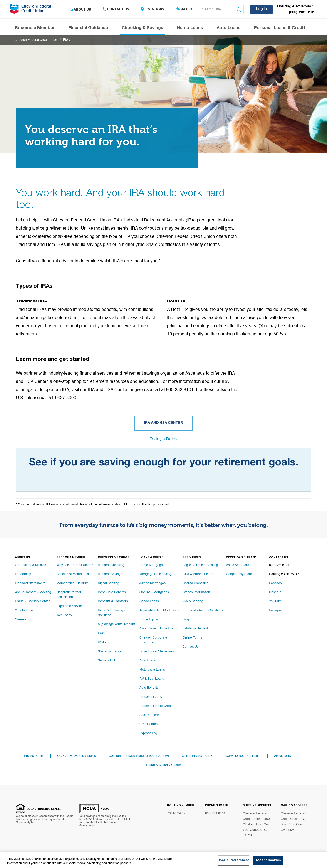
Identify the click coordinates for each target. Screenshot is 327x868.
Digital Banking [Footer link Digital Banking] (109, 583)
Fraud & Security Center (164, 765)
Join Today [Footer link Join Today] (64, 615)
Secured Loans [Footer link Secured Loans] (150, 715)
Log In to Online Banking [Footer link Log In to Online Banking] (200, 565)
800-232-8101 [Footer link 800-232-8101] (279, 565)
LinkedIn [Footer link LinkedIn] (275, 593)
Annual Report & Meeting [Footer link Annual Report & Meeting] (33, 593)
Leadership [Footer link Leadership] (23, 574)
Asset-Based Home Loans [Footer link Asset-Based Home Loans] (158, 629)
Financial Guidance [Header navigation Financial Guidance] (88, 28)
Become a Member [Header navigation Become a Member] (35, 28)
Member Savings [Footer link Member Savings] (110, 574)
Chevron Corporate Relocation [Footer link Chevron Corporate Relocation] (153, 640)
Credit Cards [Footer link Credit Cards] (149, 724)
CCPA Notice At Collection (243, 756)
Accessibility (283, 756)
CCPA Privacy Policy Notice (77, 756)
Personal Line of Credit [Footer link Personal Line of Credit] (156, 706)
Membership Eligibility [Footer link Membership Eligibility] (72, 583)
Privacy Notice (34, 756)
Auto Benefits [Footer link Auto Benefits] (149, 688)
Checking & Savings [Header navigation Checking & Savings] (142, 28)
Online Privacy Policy (197, 756)
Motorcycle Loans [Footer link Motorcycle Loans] (152, 670)
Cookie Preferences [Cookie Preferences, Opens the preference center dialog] (233, 860)
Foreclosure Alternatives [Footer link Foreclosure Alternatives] (157, 652)
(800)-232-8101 (302, 13)
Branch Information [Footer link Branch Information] (196, 593)
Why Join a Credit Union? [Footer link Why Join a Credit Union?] (75, 565)
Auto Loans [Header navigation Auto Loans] (229, 28)
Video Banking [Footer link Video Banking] (193, 602)
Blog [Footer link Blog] (186, 620)
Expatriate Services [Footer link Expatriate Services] (70, 606)
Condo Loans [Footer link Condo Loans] (149, 602)
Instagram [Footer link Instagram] (276, 611)
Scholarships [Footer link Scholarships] (24, 611)
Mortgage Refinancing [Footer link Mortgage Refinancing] (155, 574)
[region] (163, 860)
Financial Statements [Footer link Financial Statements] (30, 583)
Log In (261, 9)
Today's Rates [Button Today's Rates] (164, 439)
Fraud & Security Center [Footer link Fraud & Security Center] (32, 602)
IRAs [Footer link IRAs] (101, 633)
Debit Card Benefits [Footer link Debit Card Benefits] (112, 593)
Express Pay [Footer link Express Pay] (148, 733)
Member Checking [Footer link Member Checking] (111, 565)
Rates (184, 10)
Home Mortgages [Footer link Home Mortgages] (152, 565)
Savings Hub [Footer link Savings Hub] (107, 661)
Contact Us (116, 10)
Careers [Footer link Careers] (21, 620)
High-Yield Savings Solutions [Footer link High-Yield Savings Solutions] (111, 613)
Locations (153, 10)
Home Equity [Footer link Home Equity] (149, 620)
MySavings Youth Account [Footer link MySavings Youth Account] (116, 624)
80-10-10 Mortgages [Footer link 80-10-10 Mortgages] (154, 593)
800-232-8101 (215, 814)
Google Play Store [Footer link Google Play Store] (239, 574)
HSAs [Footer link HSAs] (102, 642)
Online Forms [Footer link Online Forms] (192, 638)
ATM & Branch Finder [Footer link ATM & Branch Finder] (198, 574)
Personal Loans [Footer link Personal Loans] (151, 697)
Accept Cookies (268, 860)
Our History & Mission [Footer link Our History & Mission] (31, 565)
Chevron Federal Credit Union (36, 40)
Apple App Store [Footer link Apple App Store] (238, 565)
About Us (81, 10)
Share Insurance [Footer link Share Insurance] (110, 652)
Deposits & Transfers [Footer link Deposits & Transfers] (113, 602)
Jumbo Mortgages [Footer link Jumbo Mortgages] (152, 583)
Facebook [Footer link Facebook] (276, 583)
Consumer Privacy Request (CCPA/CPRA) (139, 756)
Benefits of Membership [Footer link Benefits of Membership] (74, 574)
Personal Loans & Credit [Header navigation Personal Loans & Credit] (280, 28)
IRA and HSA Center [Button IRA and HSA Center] (163, 423)
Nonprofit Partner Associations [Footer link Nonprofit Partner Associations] (69, 595)
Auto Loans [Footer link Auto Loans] (148, 661)
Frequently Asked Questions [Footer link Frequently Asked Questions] (203, 611)
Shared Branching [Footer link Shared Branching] (196, 583)
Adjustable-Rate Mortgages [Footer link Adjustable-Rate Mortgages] (159, 611)
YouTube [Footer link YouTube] (275, 602)
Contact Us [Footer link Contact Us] (191, 647)
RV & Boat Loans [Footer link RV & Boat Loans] (152, 679)
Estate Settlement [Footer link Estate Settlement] (195, 629)
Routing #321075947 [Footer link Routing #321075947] (284, 574)
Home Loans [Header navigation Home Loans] (190, 28)
